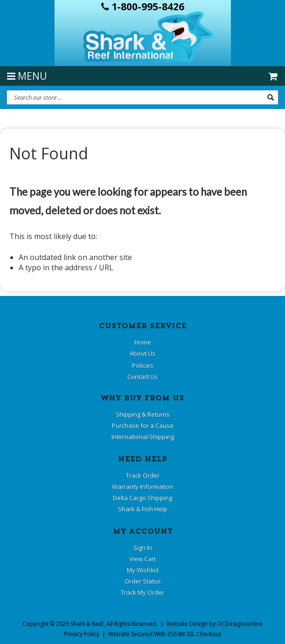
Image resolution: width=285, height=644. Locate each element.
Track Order (143, 475)
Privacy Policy (82, 634)
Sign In (143, 548)
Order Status (143, 581)
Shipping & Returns (143, 414)
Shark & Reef (87, 624)
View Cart (142, 559)
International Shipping (143, 437)
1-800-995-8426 (143, 7)
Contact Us (142, 377)
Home (143, 342)
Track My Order (142, 592)
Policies (143, 365)
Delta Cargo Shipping (142, 498)
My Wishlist (143, 570)
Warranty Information (142, 486)
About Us (142, 353)
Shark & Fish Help (143, 509)
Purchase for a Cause (143, 425)
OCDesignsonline (240, 624)
